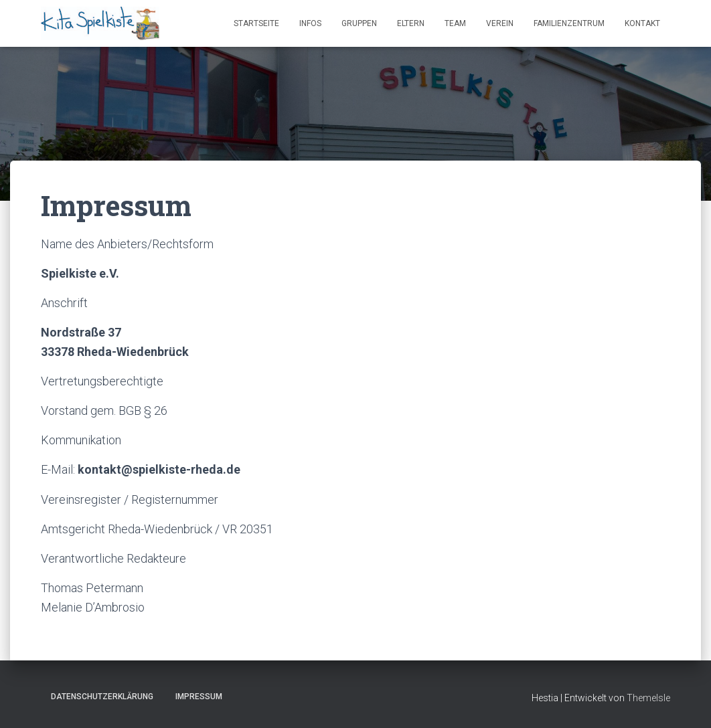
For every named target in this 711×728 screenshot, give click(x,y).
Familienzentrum (569, 23)
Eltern (411, 23)
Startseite (256, 23)
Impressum (199, 697)
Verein (500, 23)
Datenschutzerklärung (102, 697)
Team (455, 23)
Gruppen (359, 23)
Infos (310, 23)
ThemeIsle (648, 698)
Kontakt (642, 23)
